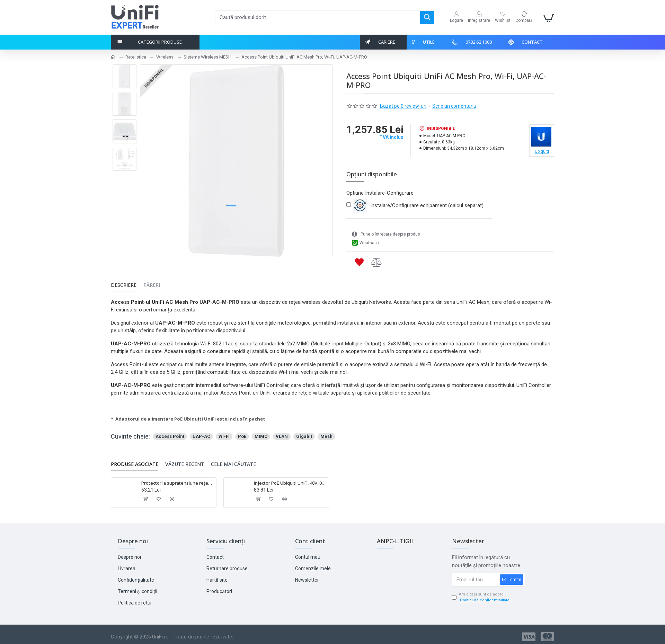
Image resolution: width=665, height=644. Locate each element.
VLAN (282, 434)
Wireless (165, 57)
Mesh (326, 434)
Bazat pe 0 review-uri (403, 106)
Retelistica (136, 57)
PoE (242, 434)
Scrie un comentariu (454, 106)
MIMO (261, 434)
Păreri (152, 286)
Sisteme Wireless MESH (207, 57)
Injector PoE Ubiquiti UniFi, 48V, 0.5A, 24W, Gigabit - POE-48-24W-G (290, 480)
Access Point (170, 434)
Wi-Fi (224, 434)
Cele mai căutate (233, 461)
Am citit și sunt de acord (481, 595)
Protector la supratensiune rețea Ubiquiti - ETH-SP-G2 (178, 480)
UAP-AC (201, 434)
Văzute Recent (185, 461)
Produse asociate (135, 461)
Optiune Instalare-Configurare (380, 193)
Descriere (124, 286)
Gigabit (304, 434)
